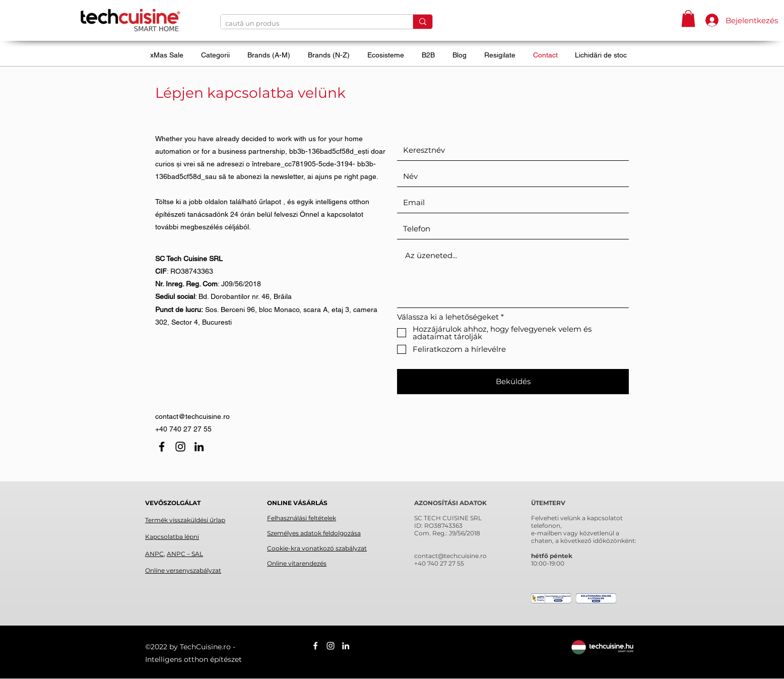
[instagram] (180, 447)
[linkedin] (199, 447)
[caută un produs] (308, 23)
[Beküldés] (513, 382)
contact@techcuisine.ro (192, 416)
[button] (688, 18)
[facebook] (162, 447)
